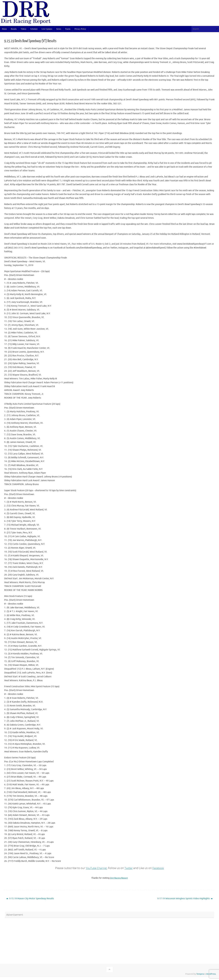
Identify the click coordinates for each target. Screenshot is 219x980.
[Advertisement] (139, 15)
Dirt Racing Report (119, 878)
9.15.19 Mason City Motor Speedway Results (30, 899)
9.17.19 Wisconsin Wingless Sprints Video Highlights (185, 899)
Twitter (129, 868)
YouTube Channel (95, 868)
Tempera (200, 974)
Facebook (159, 868)
